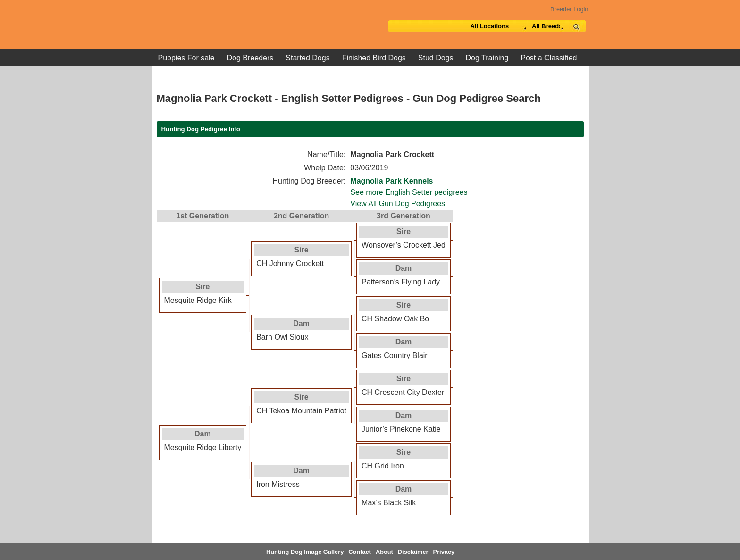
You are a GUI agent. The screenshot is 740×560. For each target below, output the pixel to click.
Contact (360, 552)
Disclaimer (413, 552)
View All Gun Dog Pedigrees (398, 204)
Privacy (444, 552)
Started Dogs (307, 58)
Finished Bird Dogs (374, 58)
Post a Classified (549, 58)
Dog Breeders (250, 58)
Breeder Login (569, 9)
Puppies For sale (186, 58)
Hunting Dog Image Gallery (305, 552)
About (384, 552)
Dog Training (487, 58)
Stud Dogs (436, 58)
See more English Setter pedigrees (409, 192)
